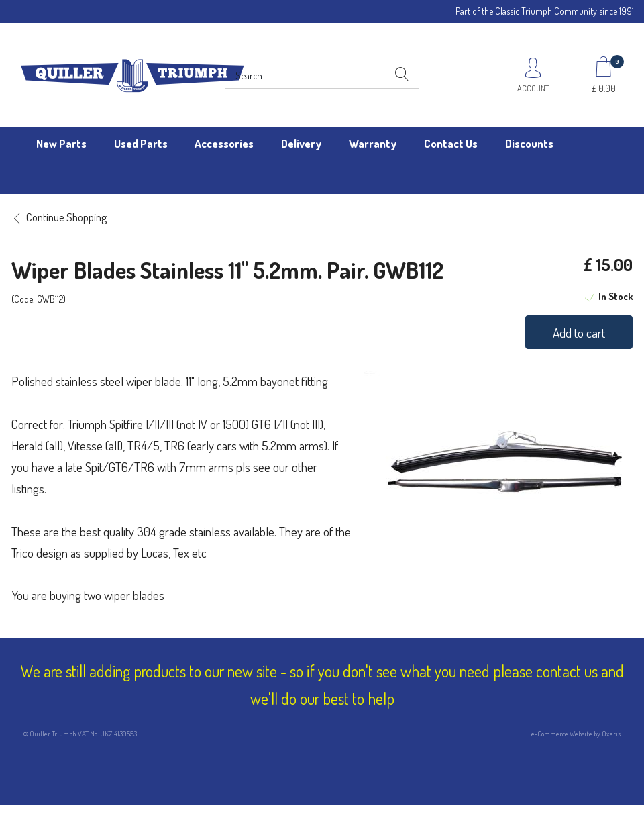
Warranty (373, 143)
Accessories (224, 143)
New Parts (61, 143)
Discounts (529, 143)
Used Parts (141, 143)
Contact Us (451, 143)
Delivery (301, 143)
